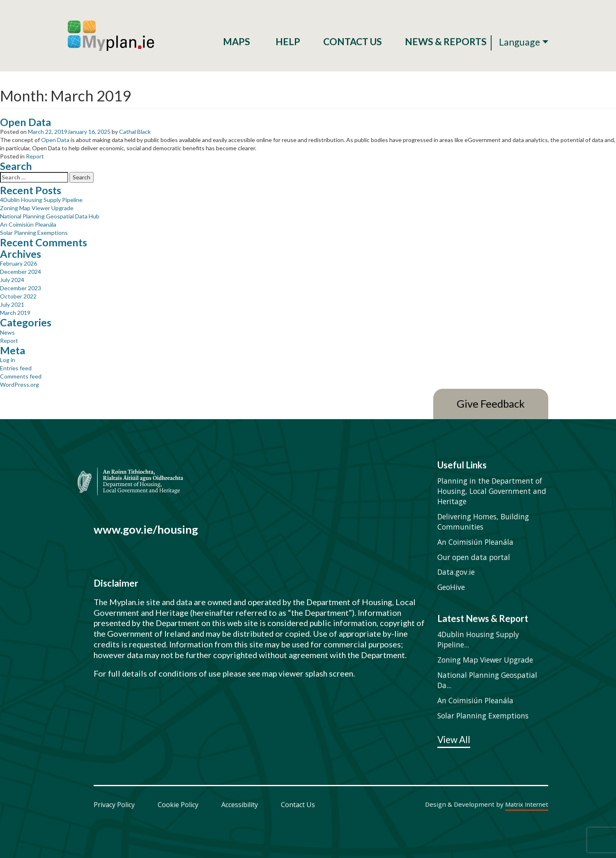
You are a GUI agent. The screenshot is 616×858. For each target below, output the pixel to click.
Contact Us (353, 42)
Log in (8, 360)
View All (454, 740)
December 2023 (21, 288)
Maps (238, 42)
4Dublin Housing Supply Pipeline (41, 200)
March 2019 (15, 313)
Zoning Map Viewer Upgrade (37, 208)
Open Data (25, 122)
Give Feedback (491, 404)
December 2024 (21, 272)
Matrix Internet (527, 805)
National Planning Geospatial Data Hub (50, 216)
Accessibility (240, 805)
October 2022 (18, 296)
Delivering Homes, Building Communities (483, 522)
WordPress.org (20, 384)
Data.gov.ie (456, 572)
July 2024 (12, 280)
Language (519, 42)
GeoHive (451, 587)
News (7, 332)
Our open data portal (474, 557)
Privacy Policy (114, 805)
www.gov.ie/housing (146, 529)
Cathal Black (135, 132)
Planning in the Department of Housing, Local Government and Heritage (492, 491)
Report (35, 156)
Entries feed (16, 368)
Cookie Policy (178, 805)
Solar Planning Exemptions (34, 233)
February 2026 (18, 263)
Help (288, 42)
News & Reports (446, 42)
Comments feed (21, 376)
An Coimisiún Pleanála (28, 224)
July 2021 (12, 304)
